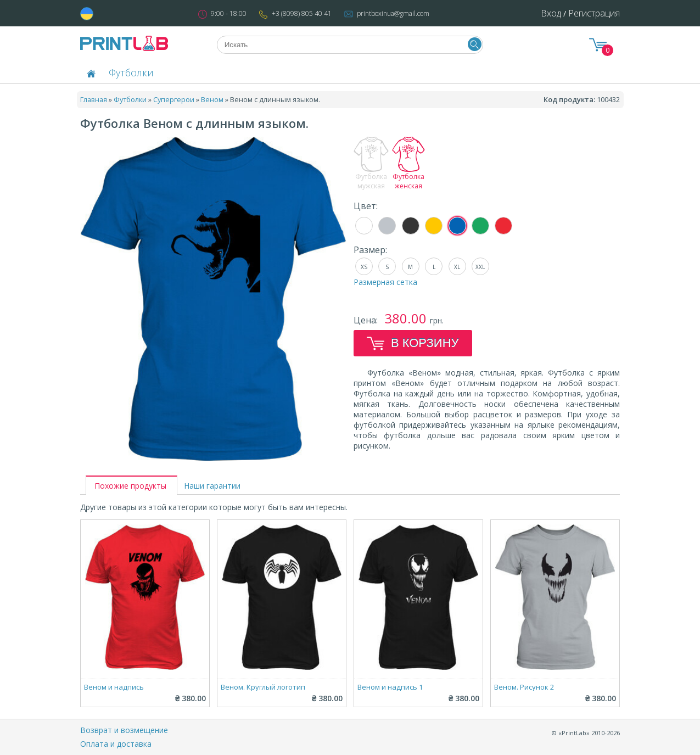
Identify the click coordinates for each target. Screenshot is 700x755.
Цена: (367, 320)
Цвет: (366, 206)
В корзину (413, 343)
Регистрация (594, 13)
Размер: (370, 250)
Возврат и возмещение (124, 730)
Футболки (131, 72)
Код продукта (569, 99)
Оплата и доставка (116, 744)
